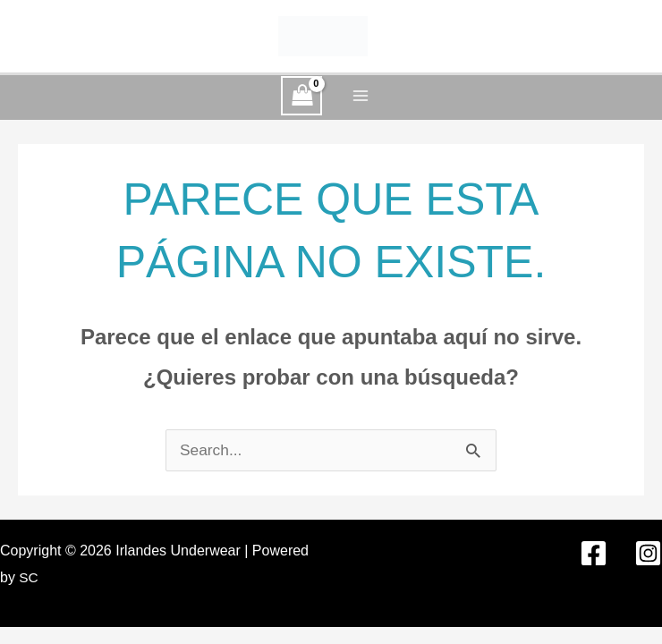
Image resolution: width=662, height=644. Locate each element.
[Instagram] (648, 553)
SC (29, 577)
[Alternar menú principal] (360, 96)
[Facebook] (594, 553)
